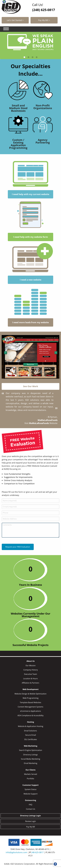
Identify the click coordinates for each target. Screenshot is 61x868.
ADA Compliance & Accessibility (30, 715)
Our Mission (31, 666)
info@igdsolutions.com (16, 852)
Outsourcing (30, 800)
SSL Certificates (31, 739)
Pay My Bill (31, 827)
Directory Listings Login (30, 816)
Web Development (31, 689)
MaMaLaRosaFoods (39, 423)
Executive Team (31, 674)
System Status (31, 789)
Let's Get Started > (15, 20)
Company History (31, 670)
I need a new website (31, 280)
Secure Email (31, 735)
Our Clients (30, 770)
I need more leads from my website (30, 322)
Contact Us (31, 809)
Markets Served (31, 774)
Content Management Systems (30, 707)
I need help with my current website (31, 194)
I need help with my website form (31, 237)
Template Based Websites (30, 702)
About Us (31, 661)
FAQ (30, 805)
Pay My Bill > (44, 20)
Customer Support (30, 785)
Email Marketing (31, 763)
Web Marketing (31, 746)
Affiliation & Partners (30, 683)
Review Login (31, 821)
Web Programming (31, 698)
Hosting (30, 722)
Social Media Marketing (30, 759)
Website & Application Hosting (31, 726)
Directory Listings (30, 755)
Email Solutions (30, 731)
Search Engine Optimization (31, 750)
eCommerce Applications (31, 711)
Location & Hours (30, 679)
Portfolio (30, 779)
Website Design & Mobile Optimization (30, 694)
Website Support (31, 794)
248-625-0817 (37, 852)
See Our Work (31, 386)
